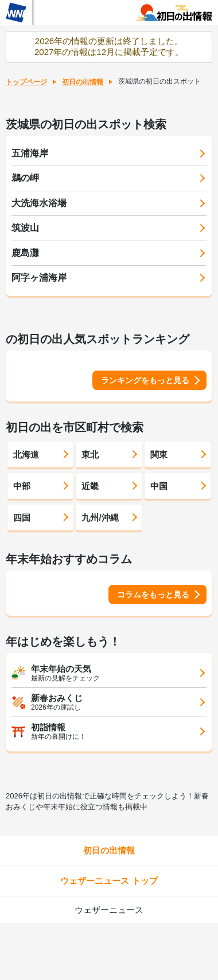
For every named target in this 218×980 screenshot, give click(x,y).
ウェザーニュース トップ (109, 881)
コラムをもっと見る (153, 595)
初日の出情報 (83, 82)
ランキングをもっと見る (145, 380)
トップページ (26, 82)
